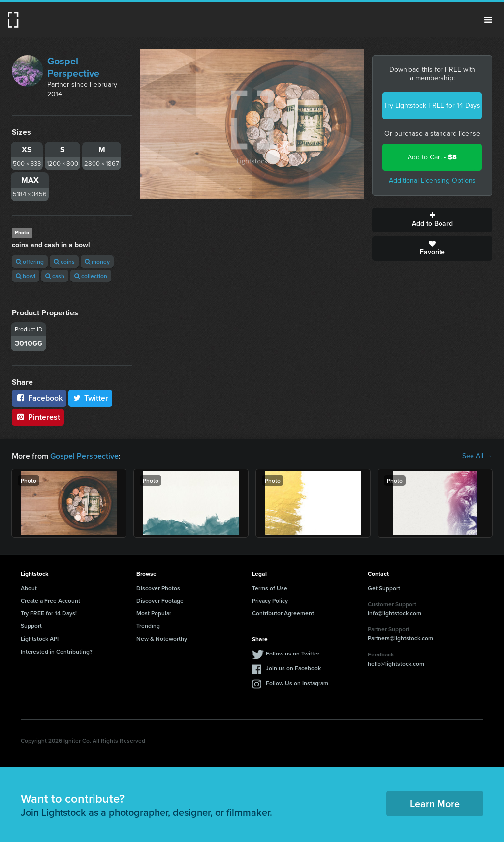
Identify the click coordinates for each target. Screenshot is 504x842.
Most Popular (154, 613)
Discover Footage (160, 601)
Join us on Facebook (293, 668)
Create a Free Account (50, 601)
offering (30, 262)
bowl (26, 276)
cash (55, 276)
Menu (488, 20)
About (29, 588)
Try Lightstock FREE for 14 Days (432, 106)
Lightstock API (40, 639)
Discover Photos (158, 588)
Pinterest (38, 417)
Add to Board (432, 220)
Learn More (435, 803)
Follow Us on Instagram (297, 683)
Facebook (39, 398)
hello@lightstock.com (396, 664)
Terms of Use (270, 588)
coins (64, 262)
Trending (148, 626)
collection (91, 276)
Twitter (91, 398)
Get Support (384, 588)
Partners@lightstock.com (400, 638)
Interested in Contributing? (57, 651)
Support (31, 626)
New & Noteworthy (162, 639)
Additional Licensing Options (432, 180)
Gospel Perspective (73, 67)
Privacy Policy (270, 601)
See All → (477, 456)
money (97, 262)
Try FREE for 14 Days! (49, 613)
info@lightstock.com (394, 613)
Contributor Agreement (283, 613)
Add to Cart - (432, 157)
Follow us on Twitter (293, 653)
